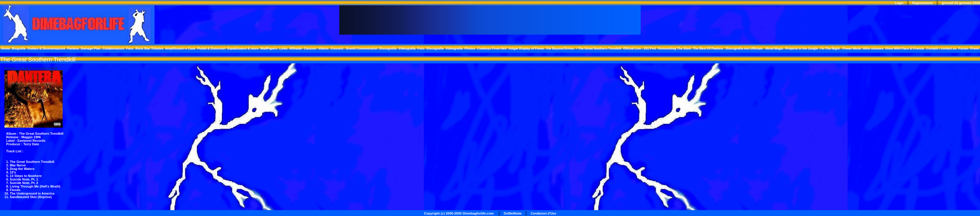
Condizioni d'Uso (543, 213)
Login (899, 3)
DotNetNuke (513, 213)
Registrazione (923, 3)
